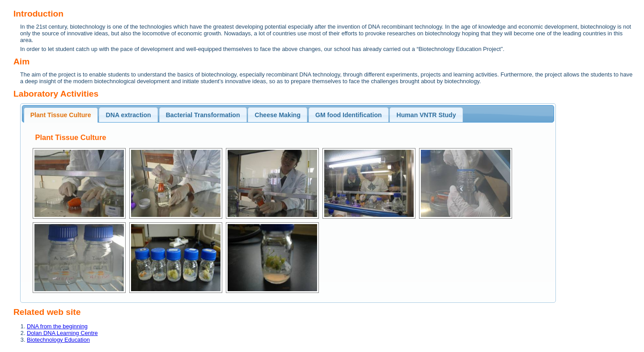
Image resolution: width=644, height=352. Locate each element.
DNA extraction (129, 115)
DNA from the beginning (57, 326)
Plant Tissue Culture (61, 115)
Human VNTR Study (426, 115)
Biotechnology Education (58, 340)
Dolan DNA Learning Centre (62, 333)
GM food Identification (349, 115)
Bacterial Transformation (203, 115)
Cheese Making (278, 115)
